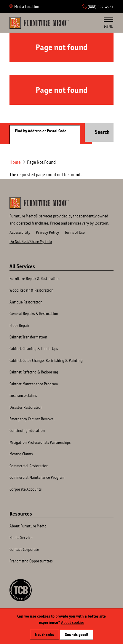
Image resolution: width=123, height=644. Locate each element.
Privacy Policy (47, 232)
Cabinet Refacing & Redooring (34, 372)
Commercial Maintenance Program (37, 477)
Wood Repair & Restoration (31, 290)
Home (39, 23)
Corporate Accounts (25, 489)
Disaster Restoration (26, 407)
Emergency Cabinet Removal (32, 419)
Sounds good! (77, 634)
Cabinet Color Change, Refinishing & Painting (46, 360)
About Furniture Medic (28, 526)
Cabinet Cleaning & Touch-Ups (34, 349)
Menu (108, 23)
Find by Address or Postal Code (41, 131)
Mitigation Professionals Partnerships (40, 442)
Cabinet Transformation (28, 337)
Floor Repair (19, 325)
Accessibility (20, 232)
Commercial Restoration (29, 466)
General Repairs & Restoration (34, 314)
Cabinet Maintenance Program (34, 384)
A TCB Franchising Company (21, 590)
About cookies (73, 622)
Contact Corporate (24, 549)
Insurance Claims (23, 395)
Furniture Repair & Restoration (35, 279)
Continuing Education (27, 430)
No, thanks (44, 634)
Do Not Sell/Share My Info (31, 241)
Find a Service (21, 538)
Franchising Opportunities (31, 561)
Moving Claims (21, 454)
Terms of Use (75, 232)
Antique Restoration (26, 302)
